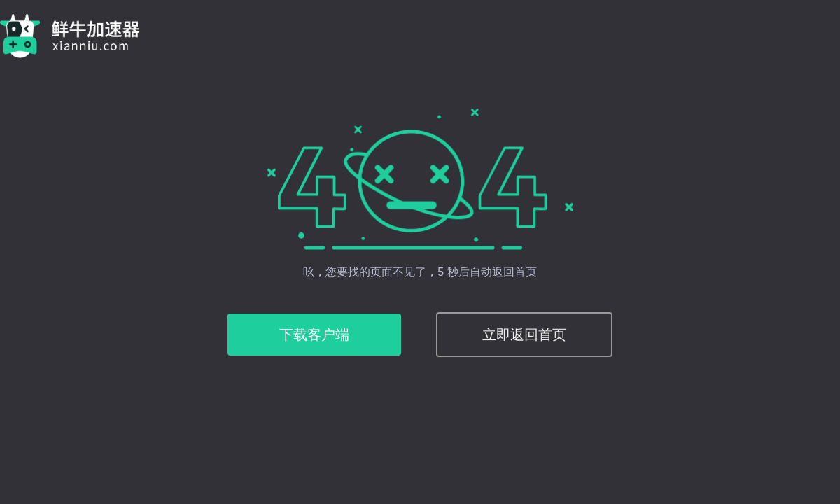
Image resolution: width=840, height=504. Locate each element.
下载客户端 (314, 335)
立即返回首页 (524, 335)
